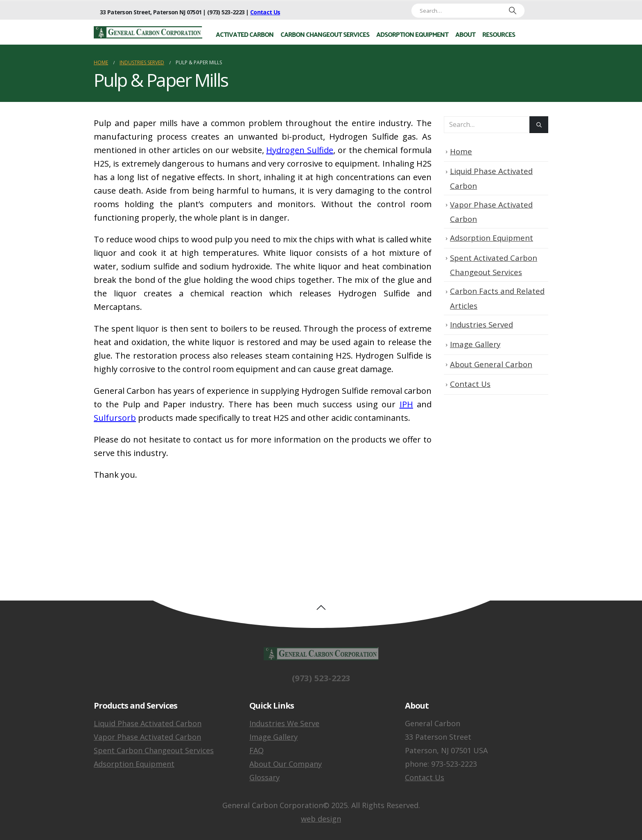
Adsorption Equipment (412, 34)
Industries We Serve (284, 723)
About (465, 34)
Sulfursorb (115, 418)
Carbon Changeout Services (325, 34)
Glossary (264, 777)
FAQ (257, 750)
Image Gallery (475, 344)
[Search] (509, 11)
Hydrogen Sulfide (300, 150)
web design (321, 819)
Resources (499, 34)
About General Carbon (491, 364)
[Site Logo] (148, 32)
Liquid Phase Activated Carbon (148, 723)
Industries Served (481, 324)
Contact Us (265, 12)
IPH (406, 404)
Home (461, 151)
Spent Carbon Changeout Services (154, 750)
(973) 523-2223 (321, 685)
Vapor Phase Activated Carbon (147, 737)
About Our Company (286, 764)
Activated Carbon (245, 34)
